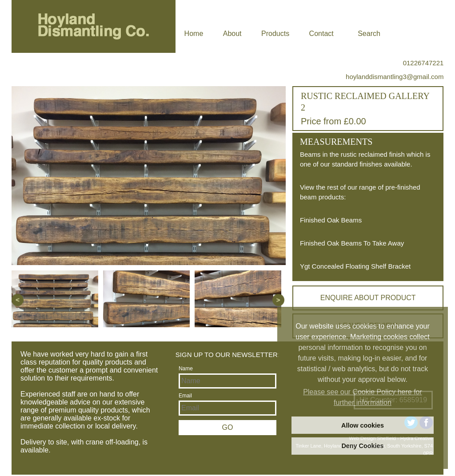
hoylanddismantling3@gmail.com (395, 77)
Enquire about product (368, 298)
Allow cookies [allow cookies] (363, 425)
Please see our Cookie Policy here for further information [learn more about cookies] (363, 397)
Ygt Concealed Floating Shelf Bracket (355, 266)
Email (185, 396)
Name (186, 369)
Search (369, 34)
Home (194, 34)
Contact (321, 34)
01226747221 (423, 63)
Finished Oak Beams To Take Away (352, 243)
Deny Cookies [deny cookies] (362, 446)
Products (275, 34)
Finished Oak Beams (331, 220)
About (232, 34)
